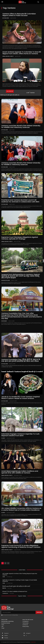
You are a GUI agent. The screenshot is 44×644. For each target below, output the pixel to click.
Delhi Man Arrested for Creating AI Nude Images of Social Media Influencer (20, 581)
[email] (18, 612)
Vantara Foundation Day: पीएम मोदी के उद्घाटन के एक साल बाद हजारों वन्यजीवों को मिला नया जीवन (21, 360)
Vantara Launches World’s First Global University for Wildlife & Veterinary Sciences (21, 164)
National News (6, 18)
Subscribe (39, 612)
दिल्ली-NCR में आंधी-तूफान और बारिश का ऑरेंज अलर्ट (16, 586)
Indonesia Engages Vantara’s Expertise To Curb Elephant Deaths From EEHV (20, 435)
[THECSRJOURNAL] (22, 2)
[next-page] (8, 563)
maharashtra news (6, 280)
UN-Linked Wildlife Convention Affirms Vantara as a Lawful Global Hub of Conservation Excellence (21, 509)
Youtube (6, 638)
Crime (4, 577)
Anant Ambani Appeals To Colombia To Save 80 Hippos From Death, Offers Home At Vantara (22, 53)
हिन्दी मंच (4, 588)
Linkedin (6, 636)
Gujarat (3, 438)
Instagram (28, 633)
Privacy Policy (15, 615)
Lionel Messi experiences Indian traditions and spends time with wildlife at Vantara (20, 472)
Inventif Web (33, 642)
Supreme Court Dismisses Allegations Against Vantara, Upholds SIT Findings (20, 238)
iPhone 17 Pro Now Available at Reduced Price (15, 591)
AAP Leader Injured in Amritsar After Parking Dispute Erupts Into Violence (20, 574)
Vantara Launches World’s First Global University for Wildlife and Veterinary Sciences (21, 126)
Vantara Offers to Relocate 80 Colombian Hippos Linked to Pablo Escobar (19, 15)
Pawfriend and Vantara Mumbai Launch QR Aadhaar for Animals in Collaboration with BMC (20, 201)
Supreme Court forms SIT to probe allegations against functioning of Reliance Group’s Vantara (21, 546)
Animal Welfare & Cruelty (8, 56)
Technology (5, 593)
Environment (4, 321)
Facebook (6, 633)
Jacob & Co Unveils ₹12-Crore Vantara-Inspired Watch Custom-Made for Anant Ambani (21, 398)
